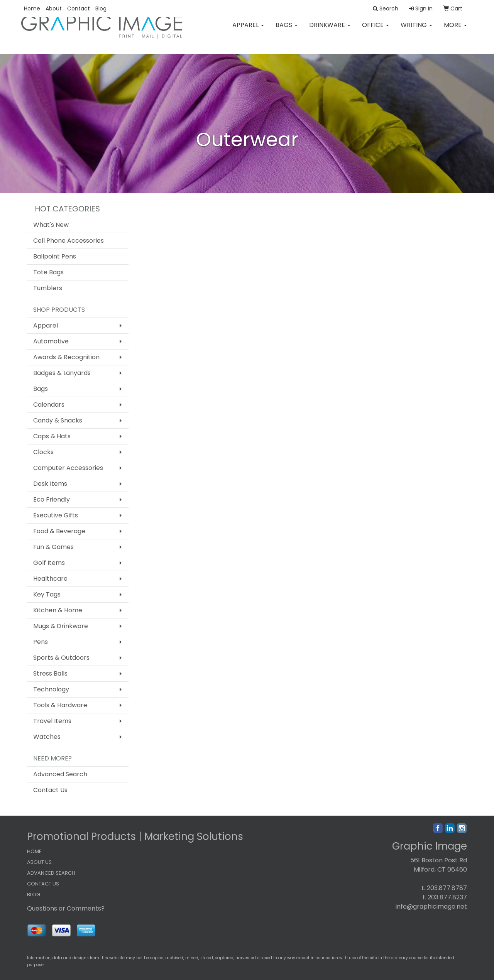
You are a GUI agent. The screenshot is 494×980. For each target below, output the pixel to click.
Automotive (51, 341)
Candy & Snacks (58, 420)
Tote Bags (48, 272)
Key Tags (47, 594)
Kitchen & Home (58, 610)
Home (32, 8)
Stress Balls (50, 673)
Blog (101, 8)
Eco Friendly (52, 499)
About (54, 8)
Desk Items (50, 484)
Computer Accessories (68, 468)
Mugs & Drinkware (61, 626)
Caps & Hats (52, 436)
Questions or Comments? (66, 908)
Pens (41, 642)
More (455, 31)
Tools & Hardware (60, 705)
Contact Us (50, 790)
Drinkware (330, 31)
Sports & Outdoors (61, 658)
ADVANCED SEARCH (51, 873)
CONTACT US (43, 884)
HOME (34, 851)
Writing (416, 31)
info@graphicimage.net (431, 906)
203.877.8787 (447, 888)
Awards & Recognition (66, 357)
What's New (51, 225)
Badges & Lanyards (62, 373)
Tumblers (48, 288)
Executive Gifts (56, 515)
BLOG (34, 895)
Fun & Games (53, 547)
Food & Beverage (59, 531)
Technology (51, 689)
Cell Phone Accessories (69, 241)
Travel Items (52, 721)
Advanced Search (60, 774)
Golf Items (49, 563)
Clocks (43, 452)
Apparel (248, 31)
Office (376, 31)
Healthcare (50, 579)
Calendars (49, 405)
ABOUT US (39, 862)
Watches (47, 737)
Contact (79, 8)
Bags (287, 31)
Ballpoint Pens (55, 256)
